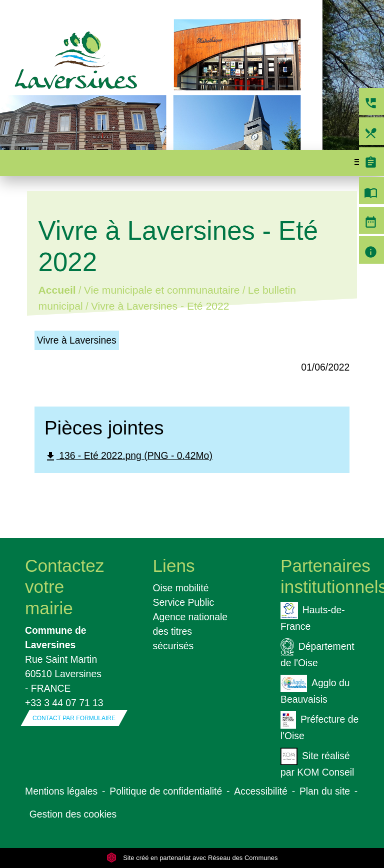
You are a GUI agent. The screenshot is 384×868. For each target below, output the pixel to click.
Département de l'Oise (317, 653)
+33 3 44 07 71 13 (64, 703)
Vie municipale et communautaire (162, 290)
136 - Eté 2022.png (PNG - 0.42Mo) (128, 456)
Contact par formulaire (74, 718)
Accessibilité (261, 791)
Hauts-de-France (313, 617)
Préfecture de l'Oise (319, 726)
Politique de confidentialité (166, 791)
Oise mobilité (181, 588)
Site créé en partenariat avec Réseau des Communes (192, 858)
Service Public (184, 602)
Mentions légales (61, 791)
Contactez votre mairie (64, 587)
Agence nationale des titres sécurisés (190, 631)
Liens (174, 566)
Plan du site (325, 791)
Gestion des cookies (73, 814)
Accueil (57, 290)
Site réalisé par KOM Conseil (317, 763)
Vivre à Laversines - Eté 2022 (160, 306)
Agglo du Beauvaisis (315, 690)
